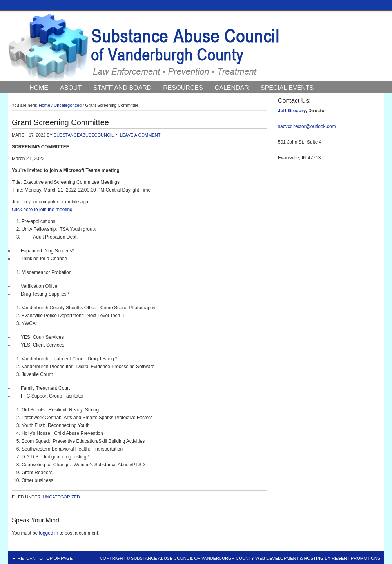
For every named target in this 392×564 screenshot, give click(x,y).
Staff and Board (122, 88)
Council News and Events (74, 98)
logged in (49, 533)
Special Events (287, 88)
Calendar (232, 88)
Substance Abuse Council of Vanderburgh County (196, 47)
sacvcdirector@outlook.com (307, 126)
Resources (183, 88)
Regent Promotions (356, 558)
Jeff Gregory (292, 111)
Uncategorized (61, 497)
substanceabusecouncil (84, 135)
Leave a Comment (140, 135)
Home (39, 88)
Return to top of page (45, 558)
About (71, 88)
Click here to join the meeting (42, 210)
